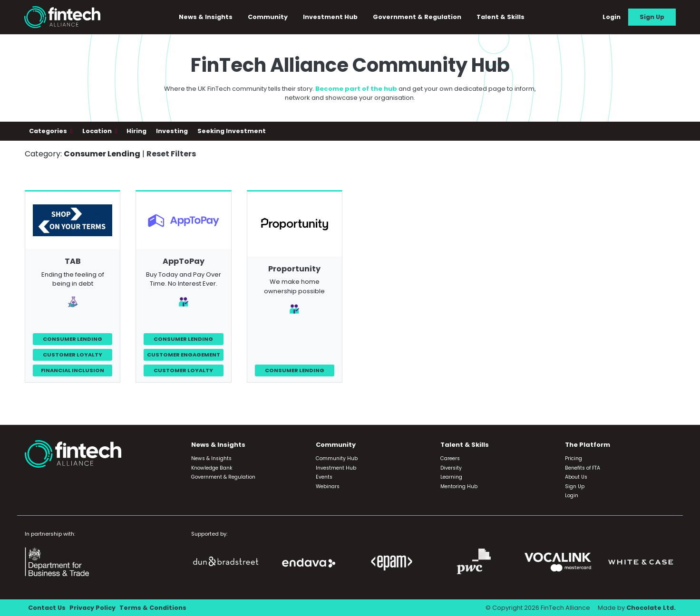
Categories (49, 131)
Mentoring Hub (459, 486)
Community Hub (337, 458)
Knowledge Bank (212, 468)
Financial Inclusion (73, 370)
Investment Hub (330, 17)
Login (612, 17)
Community (268, 17)
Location (98, 131)
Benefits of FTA (583, 468)
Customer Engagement (184, 355)
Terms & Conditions (153, 608)
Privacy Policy (92, 608)
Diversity (451, 468)
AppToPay (184, 261)
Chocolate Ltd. (651, 608)
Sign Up (652, 17)
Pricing (574, 458)
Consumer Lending (73, 339)
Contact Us (47, 608)
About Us (576, 477)
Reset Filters (171, 154)
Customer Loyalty (73, 355)
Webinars (328, 486)
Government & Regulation (417, 17)
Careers (450, 458)
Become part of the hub (356, 89)
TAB (73, 261)
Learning (451, 477)
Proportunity (294, 269)
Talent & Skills (501, 17)
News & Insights (206, 17)
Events (324, 477)
